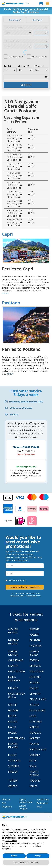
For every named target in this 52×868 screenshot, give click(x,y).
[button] (48, 817)
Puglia (12, 755)
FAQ (4, 803)
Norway (35, 738)
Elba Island (37, 671)
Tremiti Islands (34, 773)
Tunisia (13, 781)
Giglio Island (38, 699)
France (34, 688)
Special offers (43, 799)
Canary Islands (13, 653)
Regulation (7, 807)
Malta (12, 727)
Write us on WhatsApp (21, 408)
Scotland (14, 761)
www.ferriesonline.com (15, 4)
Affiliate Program (23, 807)
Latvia (12, 716)
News (39, 807)
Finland (13, 688)
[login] (41, 3)
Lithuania (36, 722)
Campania (35, 646)
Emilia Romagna (14, 679)
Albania (34, 629)
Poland (34, 744)
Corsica (34, 660)
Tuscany (35, 781)
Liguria (13, 722)
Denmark (35, 666)
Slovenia (14, 766)
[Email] (26, 415)
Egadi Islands (17, 671)
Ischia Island (38, 710)
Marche (34, 727)
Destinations (42, 803)
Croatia (13, 666)
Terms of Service (32, 596)
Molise (12, 733)
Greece (12, 705)
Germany (35, 694)
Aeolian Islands (13, 631)
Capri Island (16, 660)
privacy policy (22, 580)
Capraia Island (34, 653)
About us (6, 799)
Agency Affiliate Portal (26, 801)
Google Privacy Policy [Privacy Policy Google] (17, 596)
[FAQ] (26, 402)
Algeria (34, 635)
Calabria (35, 640)
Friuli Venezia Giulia (17, 695)
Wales (33, 786)
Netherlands (16, 738)
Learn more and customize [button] (26, 862)
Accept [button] (38, 856)
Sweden (13, 772)
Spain (33, 766)
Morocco (35, 733)
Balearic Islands (13, 642)
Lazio (33, 716)
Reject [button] (14, 856)
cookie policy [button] (11, 841)
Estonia (34, 683)
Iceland (34, 705)
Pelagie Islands (13, 746)
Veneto (13, 786)
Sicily (33, 761)
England (35, 677)
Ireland (13, 710)
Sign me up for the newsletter (25, 587)
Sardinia (35, 755)
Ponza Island (38, 749)
